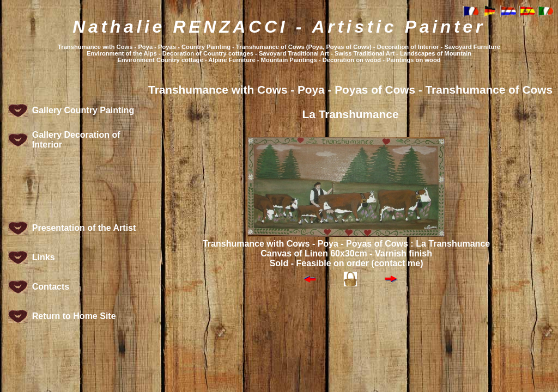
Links (44, 257)
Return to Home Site (74, 316)
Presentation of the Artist (84, 228)
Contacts (51, 287)
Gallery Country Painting (83, 110)
